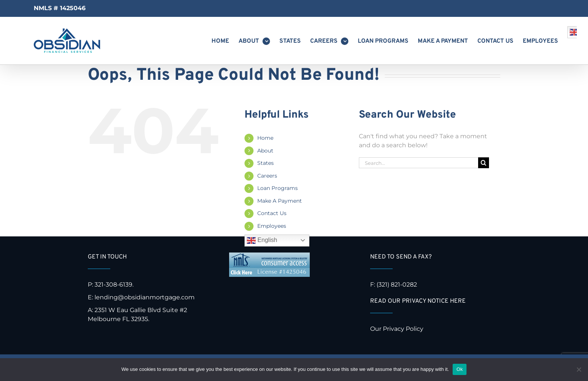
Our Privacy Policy (397, 329)
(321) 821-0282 (397, 285)
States (265, 163)
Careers (267, 176)
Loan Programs (277, 188)
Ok (460, 369)
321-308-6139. (114, 285)
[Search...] (418, 163)
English (262, 241)
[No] (579, 369)
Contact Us (272, 213)
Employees (272, 226)
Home (265, 138)
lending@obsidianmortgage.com (145, 297)
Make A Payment (280, 201)
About (265, 151)
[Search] (484, 163)
